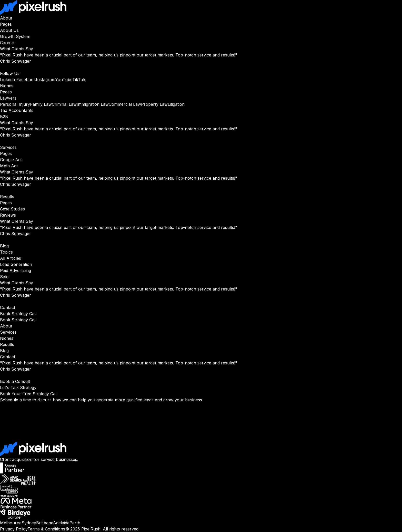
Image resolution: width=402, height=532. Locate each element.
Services (8, 147)
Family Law (41, 104)
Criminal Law (64, 104)
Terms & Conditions (46, 529)
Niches (7, 86)
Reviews (8, 215)
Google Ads (11, 160)
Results (7, 197)
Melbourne (11, 523)
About (6, 18)
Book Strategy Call (18, 314)
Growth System (15, 36)
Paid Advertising (16, 270)
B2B (4, 117)
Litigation (176, 104)
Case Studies (12, 209)
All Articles (11, 258)
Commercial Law (125, 104)
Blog (4, 246)
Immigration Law (93, 104)
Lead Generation (16, 264)
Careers (8, 43)
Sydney (29, 523)
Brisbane (45, 523)
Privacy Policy (14, 529)
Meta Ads (9, 166)
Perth (75, 523)
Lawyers (8, 98)
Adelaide (61, 523)
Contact (8, 307)
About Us (9, 30)
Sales (5, 277)
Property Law (154, 104)
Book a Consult (15, 381)
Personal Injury (15, 104)
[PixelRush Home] (201, 7)
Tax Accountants (17, 110)
